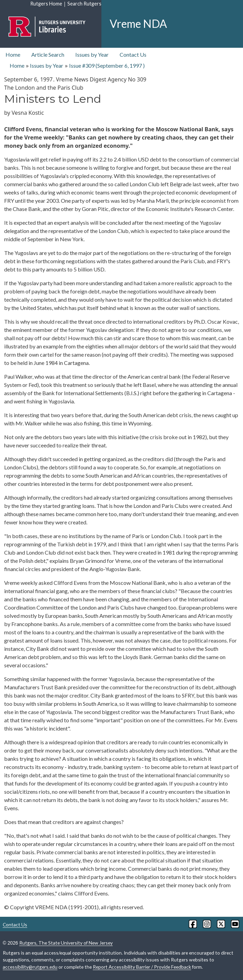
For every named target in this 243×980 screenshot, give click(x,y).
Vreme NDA (138, 24)
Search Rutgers (84, 4)
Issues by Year (92, 54)
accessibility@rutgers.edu (30, 967)
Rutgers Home (46, 4)
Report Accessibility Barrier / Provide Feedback (142, 967)
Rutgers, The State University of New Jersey (66, 943)
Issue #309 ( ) (107, 65)
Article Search (48, 54)
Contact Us (133, 54)
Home (13, 54)
